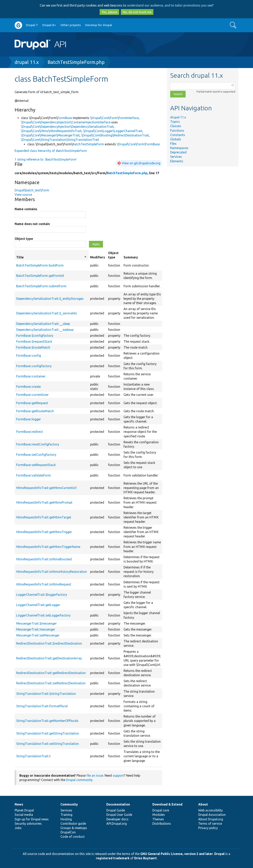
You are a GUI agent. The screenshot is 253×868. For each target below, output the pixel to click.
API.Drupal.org (117, 824)
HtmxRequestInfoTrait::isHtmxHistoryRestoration (52, 572)
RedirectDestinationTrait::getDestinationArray (49, 658)
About (203, 804)
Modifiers (98, 257)
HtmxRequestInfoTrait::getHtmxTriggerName (48, 547)
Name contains (26, 209)
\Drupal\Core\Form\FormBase (138, 144)
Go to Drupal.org (18, 25)
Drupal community (79, 780)
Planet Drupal (24, 810)
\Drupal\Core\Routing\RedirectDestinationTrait (115, 135)
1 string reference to (46, 159)
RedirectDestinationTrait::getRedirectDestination (51, 673)
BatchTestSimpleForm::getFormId (40, 276)
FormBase (65, 118)
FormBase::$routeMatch (33, 347)
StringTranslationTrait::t (33, 756)
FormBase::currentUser (32, 395)
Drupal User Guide (119, 815)
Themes (158, 819)
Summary (131, 257)
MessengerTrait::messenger (36, 629)
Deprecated (178, 152)
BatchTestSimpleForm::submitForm (41, 286)
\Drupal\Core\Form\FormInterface (114, 118)
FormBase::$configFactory (35, 336)
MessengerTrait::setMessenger (38, 635)
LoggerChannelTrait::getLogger (38, 605)
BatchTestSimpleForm (88, 144)
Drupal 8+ (49, 25)
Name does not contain (32, 224)
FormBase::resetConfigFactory (38, 444)
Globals (176, 139)
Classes (176, 126)
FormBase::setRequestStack (36, 465)
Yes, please (109, 12)
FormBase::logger (29, 419)
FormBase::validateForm (34, 475)
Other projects (71, 25)
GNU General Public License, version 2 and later (177, 854)
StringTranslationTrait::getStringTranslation (48, 733)
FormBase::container (31, 376)
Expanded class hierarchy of (51, 151)
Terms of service (210, 824)
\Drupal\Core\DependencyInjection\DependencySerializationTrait (67, 127)
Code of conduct (73, 837)
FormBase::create (28, 387)
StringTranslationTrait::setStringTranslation (48, 744)
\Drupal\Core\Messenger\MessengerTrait (50, 135)
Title (52, 257)
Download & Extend (167, 804)
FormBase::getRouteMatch (35, 411)
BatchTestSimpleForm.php (76, 62)
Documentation (118, 804)
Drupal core (161, 810)
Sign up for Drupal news (32, 819)
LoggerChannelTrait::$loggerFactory (42, 595)
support (118, 775)
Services (176, 157)
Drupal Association (212, 815)
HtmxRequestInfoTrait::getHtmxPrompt (44, 502)
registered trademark (113, 858)
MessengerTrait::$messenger (36, 623)
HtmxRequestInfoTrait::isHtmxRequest (44, 584)
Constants (178, 135)
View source (23, 195)
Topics (175, 122)
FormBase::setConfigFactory (36, 455)
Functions (177, 130)
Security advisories (28, 824)
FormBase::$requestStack (34, 341)
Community (69, 804)
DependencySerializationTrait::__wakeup (45, 330)
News (19, 804)
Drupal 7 (32, 25)
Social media (24, 815)
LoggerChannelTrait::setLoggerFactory (43, 615)
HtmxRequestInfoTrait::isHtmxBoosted (44, 559)
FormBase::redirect (30, 432)
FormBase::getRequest (32, 403)
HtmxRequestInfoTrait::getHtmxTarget (44, 517)
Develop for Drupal (99, 25)
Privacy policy (208, 828)
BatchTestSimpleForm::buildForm (40, 265)
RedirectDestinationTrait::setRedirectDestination (51, 683)
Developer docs (117, 819)
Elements (177, 161)
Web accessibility (211, 810)
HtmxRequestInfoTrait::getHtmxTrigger (44, 532)
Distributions (162, 824)
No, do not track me (137, 12)
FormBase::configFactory (34, 366)
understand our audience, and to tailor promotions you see (170, 5)
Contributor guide (73, 824)
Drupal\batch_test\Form (32, 190)
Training (66, 815)
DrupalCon (68, 832)
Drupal (219, 854)
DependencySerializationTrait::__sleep (43, 324)
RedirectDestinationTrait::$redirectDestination (49, 643)
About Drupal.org (211, 819)
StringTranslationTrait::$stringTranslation (46, 694)
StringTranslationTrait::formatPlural (42, 706)
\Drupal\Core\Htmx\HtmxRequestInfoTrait (51, 131)
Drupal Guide (116, 810)
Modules (159, 815)
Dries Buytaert (145, 858)
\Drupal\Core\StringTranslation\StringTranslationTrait (60, 140)
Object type (24, 239)
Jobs (18, 828)
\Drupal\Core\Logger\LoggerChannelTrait (113, 131)
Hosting (66, 819)
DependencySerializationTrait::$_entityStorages (50, 299)
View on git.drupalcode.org (141, 163)
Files (173, 144)
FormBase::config (29, 356)
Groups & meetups (74, 828)
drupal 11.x (27, 62)
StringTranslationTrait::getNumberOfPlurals (47, 721)
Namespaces (179, 148)
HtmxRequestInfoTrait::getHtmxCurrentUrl (46, 488)
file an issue (95, 775)
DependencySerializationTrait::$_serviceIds (47, 313)
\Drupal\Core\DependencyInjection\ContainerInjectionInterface (66, 122)
